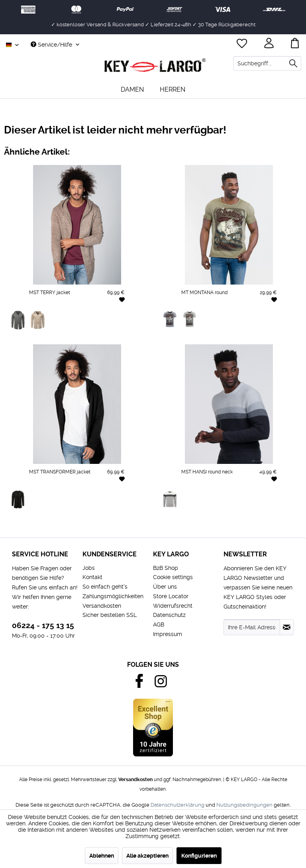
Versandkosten (102, 606)
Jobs (89, 568)
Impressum (168, 634)
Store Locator (171, 596)
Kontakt (92, 577)
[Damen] (132, 89)
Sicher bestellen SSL (110, 615)
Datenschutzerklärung (178, 805)
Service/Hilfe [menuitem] (52, 45)
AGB (159, 624)
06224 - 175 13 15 (43, 625)
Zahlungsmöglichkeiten (113, 596)
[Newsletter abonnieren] (287, 627)
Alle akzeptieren (147, 856)
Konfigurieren (199, 856)
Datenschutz (169, 615)
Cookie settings (173, 577)
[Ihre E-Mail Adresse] (252, 627)
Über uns (165, 587)
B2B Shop (166, 568)
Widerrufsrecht (173, 606)
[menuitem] (267, 63)
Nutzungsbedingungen (244, 805)
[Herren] (173, 89)
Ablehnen (102, 856)
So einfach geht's (105, 587)
